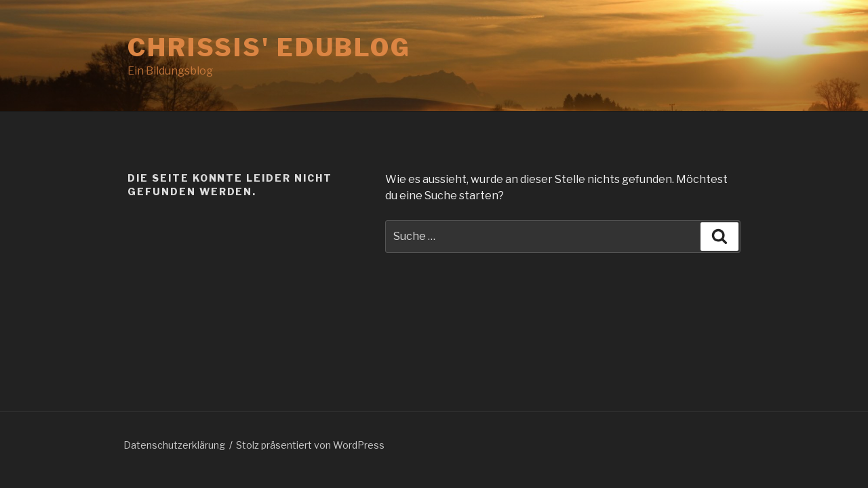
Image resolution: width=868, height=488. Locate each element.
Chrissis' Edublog (269, 47)
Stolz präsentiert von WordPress (310, 445)
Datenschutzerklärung (174, 445)
